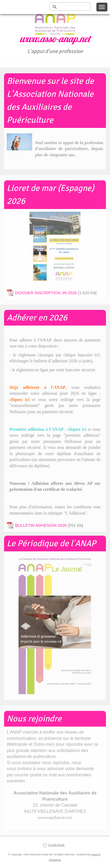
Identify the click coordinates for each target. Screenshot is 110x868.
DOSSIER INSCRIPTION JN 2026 (46, 293)
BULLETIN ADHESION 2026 (41, 525)
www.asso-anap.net (55, 40)
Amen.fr (96, 854)
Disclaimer (55, 860)
